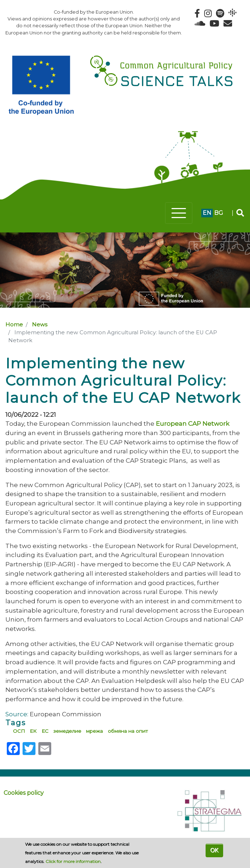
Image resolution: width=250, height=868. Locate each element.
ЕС (45, 731)
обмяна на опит (128, 731)
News (40, 325)
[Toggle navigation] (179, 213)
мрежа (94, 731)
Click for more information (73, 861)
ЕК (33, 731)
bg (219, 213)
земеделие (67, 731)
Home (14, 325)
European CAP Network (193, 423)
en (207, 213)
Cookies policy (24, 793)
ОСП (19, 731)
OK (214, 850)
